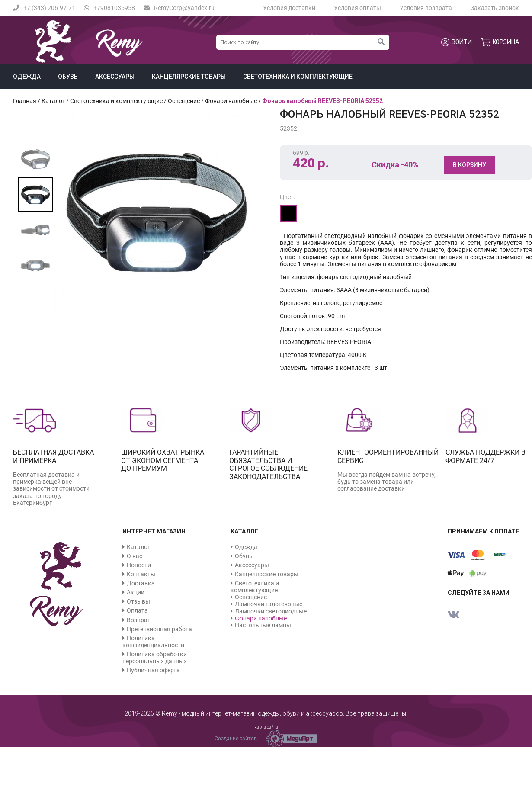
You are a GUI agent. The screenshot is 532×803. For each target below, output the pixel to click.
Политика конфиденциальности (153, 642)
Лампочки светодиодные (271, 611)
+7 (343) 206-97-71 (44, 8)
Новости (139, 565)
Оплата (137, 610)
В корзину (470, 165)
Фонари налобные (231, 101)
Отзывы (138, 601)
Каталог (53, 101)
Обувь (68, 77)
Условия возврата (426, 8)
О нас (135, 556)
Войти (457, 42)
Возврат (139, 620)
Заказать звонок (495, 8)
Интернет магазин (154, 531)
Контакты (141, 574)
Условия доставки (289, 8)
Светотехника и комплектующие (298, 77)
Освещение (184, 101)
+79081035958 (109, 8)
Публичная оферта (153, 670)
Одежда (27, 77)
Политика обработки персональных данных (155, 658)
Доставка (141, 583)
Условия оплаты (357, 8)
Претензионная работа (159, 629)
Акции (136, 592)
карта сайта (266, 727)
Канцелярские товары (189, 77)
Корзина (500, 42)
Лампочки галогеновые (269, 604)
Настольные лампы (263, 625)
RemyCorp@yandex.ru (179, 8)
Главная (25, 101)
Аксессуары (115, 77)
